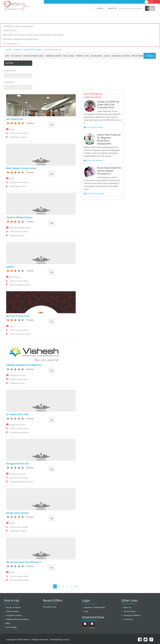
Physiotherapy (138, 56)
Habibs (10, 267)
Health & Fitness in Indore (17, 619)
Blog (8, 623)
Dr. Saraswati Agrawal (94, 193)
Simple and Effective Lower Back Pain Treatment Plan (108, 105)
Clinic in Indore (13, 611)
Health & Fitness (112, 8)
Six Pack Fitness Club (18, 316)
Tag (52, 125)
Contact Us (128, 619)
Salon (107, 56)
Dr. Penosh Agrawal (93, 160)
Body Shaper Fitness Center (21, 168)
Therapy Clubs (82, 56)
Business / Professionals (95, 607)
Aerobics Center (53, 56)
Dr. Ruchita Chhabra (94, 127)
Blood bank (97, 56)
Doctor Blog (11, 627)
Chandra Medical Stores (19, 217)
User (86, 611)
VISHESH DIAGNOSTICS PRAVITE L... (25, 365)
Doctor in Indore (13, 607)
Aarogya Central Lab (17, 463)
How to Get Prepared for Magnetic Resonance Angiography (109, 139)
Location (10, 71)
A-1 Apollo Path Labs (17, 414)
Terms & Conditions (132, 615)
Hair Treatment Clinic (33, 56)
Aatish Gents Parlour (18, 513)
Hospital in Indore (14, 615)
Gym (7, 56)
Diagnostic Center (120, 56)
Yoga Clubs (68, 56)
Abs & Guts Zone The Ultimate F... (24, 562)
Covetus (66, 639)
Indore (100, 8)
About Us (128, 607)
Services (10, 82)
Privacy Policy (129, 611)
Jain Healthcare (15, 119)
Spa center (16, 56)
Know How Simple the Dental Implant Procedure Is (109, 171)
